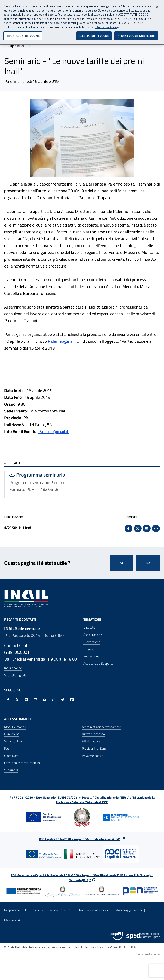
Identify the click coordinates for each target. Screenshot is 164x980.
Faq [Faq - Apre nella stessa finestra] (7, 748)
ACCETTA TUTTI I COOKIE (94, 34)
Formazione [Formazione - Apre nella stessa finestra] (92, 656)
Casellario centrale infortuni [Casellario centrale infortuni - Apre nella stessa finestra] (22, 763)
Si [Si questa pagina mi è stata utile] (122, 563)
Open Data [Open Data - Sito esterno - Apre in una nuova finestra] (11, 756)
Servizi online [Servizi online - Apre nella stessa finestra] (13, 741)
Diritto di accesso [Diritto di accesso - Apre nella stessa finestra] (93, 734)
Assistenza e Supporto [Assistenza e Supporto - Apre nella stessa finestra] (98, 663)
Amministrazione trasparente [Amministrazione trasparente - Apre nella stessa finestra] (102, 727)
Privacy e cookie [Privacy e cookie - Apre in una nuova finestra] (93, 756)
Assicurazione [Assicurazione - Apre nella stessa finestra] (93, 635)
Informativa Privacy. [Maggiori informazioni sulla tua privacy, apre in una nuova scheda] (107, 26)
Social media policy (148, 954)
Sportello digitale (15, 675)
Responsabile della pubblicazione (24, 910)
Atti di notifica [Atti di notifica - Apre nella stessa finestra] (91, 741)
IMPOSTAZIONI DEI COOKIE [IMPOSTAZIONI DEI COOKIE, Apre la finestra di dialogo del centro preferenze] (23, 34)
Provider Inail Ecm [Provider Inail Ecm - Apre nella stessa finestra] (94, 748)
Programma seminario (44, 475)
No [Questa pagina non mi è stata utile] (148, 563)
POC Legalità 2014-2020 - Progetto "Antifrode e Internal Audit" (80, 839)
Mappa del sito (13, 920)
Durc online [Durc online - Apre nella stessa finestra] (12, 734)
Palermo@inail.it (63, 341)
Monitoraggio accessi (129, 910)
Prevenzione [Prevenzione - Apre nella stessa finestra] (92, 642)
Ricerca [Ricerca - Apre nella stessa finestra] (88, 649)
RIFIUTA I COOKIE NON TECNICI (136, 34)
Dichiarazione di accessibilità (93, 910)
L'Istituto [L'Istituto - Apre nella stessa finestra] (89, 627)
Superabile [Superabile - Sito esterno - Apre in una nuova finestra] (11, 770)
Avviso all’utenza (60, 910)
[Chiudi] (157, 6)
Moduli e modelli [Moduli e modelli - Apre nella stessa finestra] (15, 727)
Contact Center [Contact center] (18, 645)
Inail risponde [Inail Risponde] (13, 668)
